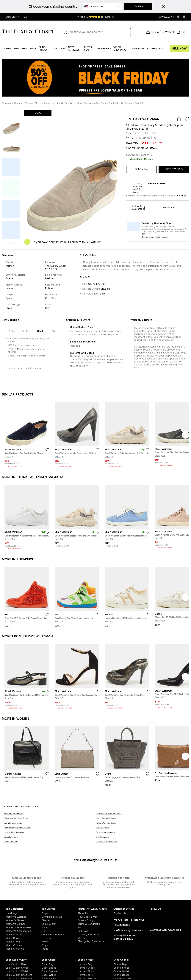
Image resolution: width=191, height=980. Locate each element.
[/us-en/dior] (60, 931)
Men (17, 49)
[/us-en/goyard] (60, 913)
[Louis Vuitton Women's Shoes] (142, 815)
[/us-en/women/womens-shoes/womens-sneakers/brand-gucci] (45, 971)
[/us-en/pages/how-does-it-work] (96, 917)
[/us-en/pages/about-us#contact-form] (131, 913)
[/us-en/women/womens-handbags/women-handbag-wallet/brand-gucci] (45, 975)
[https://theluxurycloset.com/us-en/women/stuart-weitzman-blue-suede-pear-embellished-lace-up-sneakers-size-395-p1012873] (127, 514)
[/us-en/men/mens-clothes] (24, 945)
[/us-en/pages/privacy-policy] (96, 920)
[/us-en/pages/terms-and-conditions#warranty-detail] (96, 938)
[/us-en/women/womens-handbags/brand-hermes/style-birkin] (81, 971)
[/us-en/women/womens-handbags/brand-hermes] (81, 964)
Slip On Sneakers (66, 103)
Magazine (138, 49)
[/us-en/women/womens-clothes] (24, 924)
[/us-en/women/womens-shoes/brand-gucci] (45, 968)
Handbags (29, 49)
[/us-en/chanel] (60, 920)
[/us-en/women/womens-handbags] (24, 913)
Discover (6, 103)
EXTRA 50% (88, 49)
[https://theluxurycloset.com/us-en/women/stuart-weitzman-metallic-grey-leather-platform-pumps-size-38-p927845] (77, 433)
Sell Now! (180, 49)
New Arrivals (74, 49)
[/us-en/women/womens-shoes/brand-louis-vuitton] (9, 968)
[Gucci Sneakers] (50, 838)
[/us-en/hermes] (60, 938)
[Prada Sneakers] (50, 843)
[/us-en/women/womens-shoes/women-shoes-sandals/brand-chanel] (117, 979)
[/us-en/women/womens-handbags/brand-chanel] (117, 964)
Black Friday (43, 49)
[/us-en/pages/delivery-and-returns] (96, 935)
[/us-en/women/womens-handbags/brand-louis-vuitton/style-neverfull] (9, 979)
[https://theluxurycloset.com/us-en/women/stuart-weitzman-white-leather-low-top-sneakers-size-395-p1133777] (27, 516)
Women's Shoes (33, 103)
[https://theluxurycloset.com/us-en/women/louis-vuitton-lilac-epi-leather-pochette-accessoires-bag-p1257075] (77, 753)
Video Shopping (120, 49)
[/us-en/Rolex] (60, 942)
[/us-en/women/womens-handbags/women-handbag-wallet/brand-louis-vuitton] (9, 971)
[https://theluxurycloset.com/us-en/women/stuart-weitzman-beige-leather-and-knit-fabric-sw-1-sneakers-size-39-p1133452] (127, 433)
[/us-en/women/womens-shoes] (24, 920)
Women (7, 49)
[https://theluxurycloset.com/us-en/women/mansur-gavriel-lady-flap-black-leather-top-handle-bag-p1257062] (27, 753)
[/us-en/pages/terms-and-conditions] (96, 924)
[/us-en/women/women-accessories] (24, 931)
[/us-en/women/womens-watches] (24, 917)
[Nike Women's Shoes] (50, 815)
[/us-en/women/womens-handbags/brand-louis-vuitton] (9, 964)
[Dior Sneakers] (142, 838)
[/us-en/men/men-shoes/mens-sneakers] (24, 949)
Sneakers (49, 103)
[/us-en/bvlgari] (60, 945)
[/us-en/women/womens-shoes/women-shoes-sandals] (81, 979)
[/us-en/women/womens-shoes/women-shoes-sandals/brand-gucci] (45, 979)
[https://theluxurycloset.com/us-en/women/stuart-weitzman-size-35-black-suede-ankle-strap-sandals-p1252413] (77, 675)
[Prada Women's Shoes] (142, 824)
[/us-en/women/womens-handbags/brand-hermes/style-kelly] (81, 975)
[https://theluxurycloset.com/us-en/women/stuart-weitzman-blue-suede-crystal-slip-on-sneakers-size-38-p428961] (27, 433)
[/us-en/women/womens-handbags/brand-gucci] (45, 964)
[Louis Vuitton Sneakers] (50, 834)
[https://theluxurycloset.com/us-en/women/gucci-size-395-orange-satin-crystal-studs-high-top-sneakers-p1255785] (27, 595)
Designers (104, 49)
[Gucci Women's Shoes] (142, 820)
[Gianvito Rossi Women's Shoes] (50, 829)
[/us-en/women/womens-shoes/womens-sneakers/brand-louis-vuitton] (9, 975)
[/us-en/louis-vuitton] (60, 924)
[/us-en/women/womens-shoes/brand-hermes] (81, 968)
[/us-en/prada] (60, 949)
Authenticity (156, 49)
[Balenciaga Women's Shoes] (50, 820)
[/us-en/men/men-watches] (24, 935)
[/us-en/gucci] (60, 928)
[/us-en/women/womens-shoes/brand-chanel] (117, 968)
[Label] (99, 32)
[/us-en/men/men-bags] (24, 938)
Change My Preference (91, 941)
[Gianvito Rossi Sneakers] (142, 843)
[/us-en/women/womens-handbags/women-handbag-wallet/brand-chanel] (117, 971)
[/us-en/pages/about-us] (96, 913)
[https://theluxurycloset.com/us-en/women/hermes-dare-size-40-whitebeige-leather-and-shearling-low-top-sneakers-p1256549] (127, 595)
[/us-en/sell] (96, 931)
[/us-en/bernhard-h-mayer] (60, 917)
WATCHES (60, 49)
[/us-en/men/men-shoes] (24, 942)
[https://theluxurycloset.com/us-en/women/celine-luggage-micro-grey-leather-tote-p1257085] (127, 755)
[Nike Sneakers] (142, 829)
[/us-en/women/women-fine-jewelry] (24, 928)
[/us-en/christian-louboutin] (60, 935)
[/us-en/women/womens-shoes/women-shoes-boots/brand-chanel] (117, 975)
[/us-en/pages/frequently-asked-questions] (96, 928)
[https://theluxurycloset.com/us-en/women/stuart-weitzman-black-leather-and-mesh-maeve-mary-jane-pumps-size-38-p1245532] (27, 675)
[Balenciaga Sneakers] (142, 834)
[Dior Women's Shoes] (50, 824)
